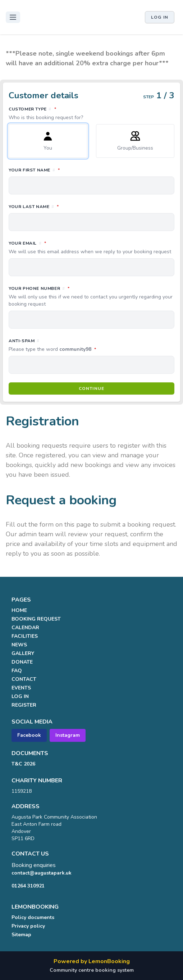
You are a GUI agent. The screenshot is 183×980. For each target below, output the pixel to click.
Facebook (29, 735)
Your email (91, 248)
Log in (160, 17)
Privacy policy (28, 926)
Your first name (66, 170)
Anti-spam (84, 345)
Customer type (91, 113)
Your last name (66, 206)
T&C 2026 (23, 764)
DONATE (22, 662)
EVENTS (21, 688)
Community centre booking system (92, 970)
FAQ (17, 671)
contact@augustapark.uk (42, 873)
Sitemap (21, 935)
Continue (92, 388)
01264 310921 (28, 886)
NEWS (19, 645)
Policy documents (33, 917)
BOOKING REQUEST (36, 619)
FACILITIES (25, 636)
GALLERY (23, 653)
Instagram (68, 735)
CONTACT (24, 679)
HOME (19, 610)
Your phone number (91, 296)
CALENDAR (25, 628)
